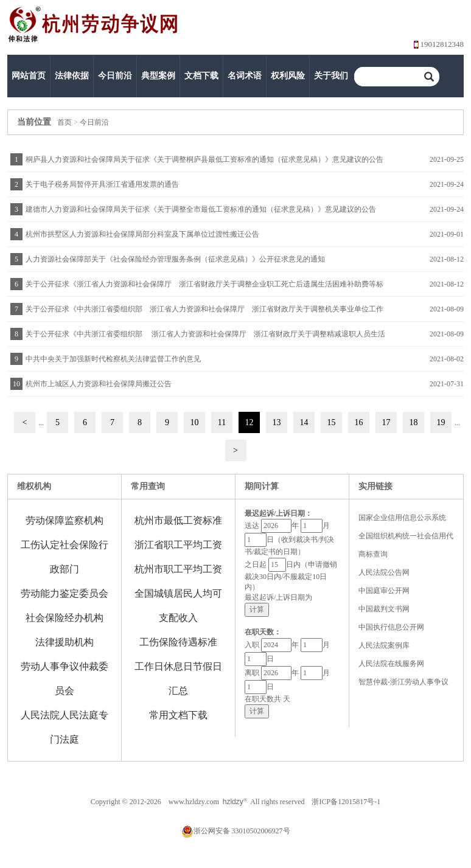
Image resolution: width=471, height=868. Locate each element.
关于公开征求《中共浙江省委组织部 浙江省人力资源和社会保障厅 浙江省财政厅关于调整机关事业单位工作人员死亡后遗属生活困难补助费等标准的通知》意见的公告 (203, 313)
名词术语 (245, 76)
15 (332, 422)
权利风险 (288, 76)
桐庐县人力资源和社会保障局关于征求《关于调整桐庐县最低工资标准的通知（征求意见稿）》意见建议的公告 (204, 159)
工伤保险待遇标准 (178, 642)
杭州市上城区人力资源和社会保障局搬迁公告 (99, 384)
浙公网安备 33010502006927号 (236, 831)
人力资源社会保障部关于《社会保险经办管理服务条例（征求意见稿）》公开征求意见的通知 (175, 259)
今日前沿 (115, 76)
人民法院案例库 (384, 645)
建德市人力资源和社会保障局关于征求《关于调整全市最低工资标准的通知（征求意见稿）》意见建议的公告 (201, 209)
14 (304, 422)
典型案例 (158, 76)
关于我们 (331, 76)
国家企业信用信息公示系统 (402, 518)
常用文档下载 (178, 715)
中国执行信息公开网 (391, 627)
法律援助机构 (65, 642)
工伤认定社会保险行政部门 (65, 557)
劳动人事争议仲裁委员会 (65, 679)
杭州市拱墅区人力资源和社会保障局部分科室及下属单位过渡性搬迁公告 (142, 234)
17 (386, 422)
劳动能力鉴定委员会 (65, 593)
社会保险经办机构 (65, 618)
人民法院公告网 (384, 572)
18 (414, 422)
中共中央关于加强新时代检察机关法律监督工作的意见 (113, 359)
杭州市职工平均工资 (178, 569)
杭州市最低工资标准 (178, 520)
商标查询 (373, 554)
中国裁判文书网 (384, 609)
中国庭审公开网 (384, 591)
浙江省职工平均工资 (178, 545)
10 (195, 422)
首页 (65, 122)
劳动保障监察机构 (65, 520)
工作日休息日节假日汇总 (178, 679)
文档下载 (201, 76)
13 (277, 422)
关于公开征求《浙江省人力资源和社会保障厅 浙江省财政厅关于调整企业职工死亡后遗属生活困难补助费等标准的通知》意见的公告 (203, 288)
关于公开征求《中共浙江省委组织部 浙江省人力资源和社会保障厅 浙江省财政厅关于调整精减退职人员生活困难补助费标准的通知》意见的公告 (204, 338)
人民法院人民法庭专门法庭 (65, 727)
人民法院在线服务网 (391, 664)
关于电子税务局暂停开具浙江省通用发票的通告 (102, 184)
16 (359, 422)
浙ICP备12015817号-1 (346, 802)
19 (441, 422)
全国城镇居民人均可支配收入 (178, 606)
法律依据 (72, 76)
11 (222, 422)
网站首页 (29, 76)
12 (249, 422)
